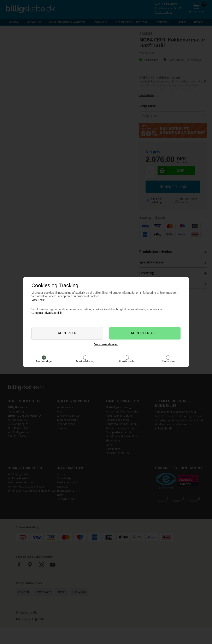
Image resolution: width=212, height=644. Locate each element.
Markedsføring (85, 361)
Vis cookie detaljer (106, 344)
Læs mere (38, 300)
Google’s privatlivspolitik (47, 313)
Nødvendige (44, 361)
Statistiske (168, 361)
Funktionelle (127, 361)
